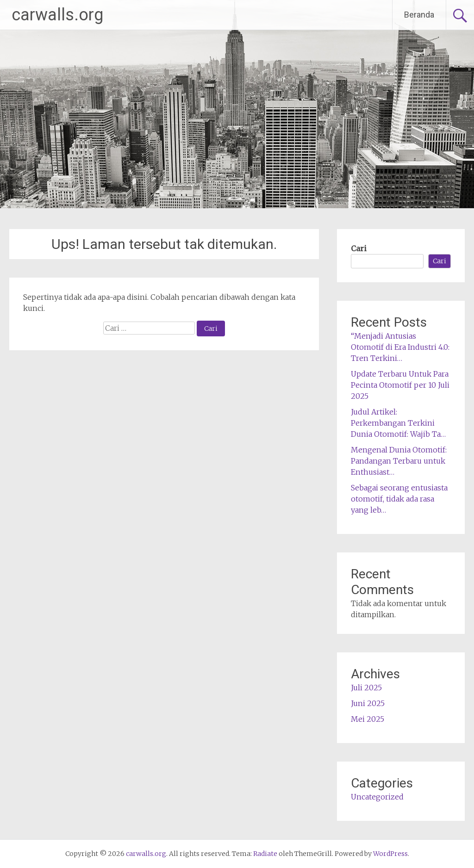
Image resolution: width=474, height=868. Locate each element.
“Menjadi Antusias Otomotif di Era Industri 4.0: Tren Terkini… (400, 347)
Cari (359, 248)
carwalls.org (57, 15)
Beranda (419, 15)
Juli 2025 (366, 688)
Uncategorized (377, 797)
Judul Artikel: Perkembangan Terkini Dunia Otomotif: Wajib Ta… (398, 423)
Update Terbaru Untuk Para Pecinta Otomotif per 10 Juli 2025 (400, 385)
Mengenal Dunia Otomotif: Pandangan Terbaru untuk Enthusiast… (399, 461)
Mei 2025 (368, 719)
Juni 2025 (368, 703)
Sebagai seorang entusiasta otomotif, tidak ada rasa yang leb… (399, 499)
